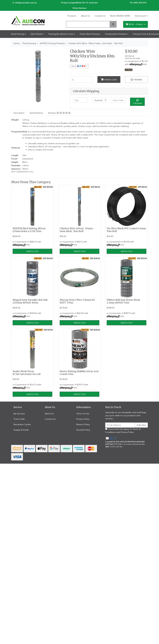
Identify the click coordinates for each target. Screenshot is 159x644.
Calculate (137, 102)
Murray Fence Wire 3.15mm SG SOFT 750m (77, 301)
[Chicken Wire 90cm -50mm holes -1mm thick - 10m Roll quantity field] (81, 79)
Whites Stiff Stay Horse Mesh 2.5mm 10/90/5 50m (123, 301)
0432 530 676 (140, 3)
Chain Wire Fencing (89, 34)
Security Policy (83, 430)
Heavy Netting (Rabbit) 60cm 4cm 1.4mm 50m (79, 373)
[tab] (19, 113)
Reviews (59, 113)
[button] (136, 79)
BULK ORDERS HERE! (120, 16)
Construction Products (116, 34)
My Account (19, 414)
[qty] (80, 100)
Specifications (36, 113)
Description (19, 113)
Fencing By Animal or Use (61, 34)
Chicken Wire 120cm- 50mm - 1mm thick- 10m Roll (77, 230)
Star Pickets (36, 34)
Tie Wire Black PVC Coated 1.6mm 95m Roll (126, 230)
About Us (85, 16)
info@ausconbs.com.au (26, 3)
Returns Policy (83, 424)
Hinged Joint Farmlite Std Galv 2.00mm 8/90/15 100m (30, 301)
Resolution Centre (22, 424)
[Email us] (107, 438)
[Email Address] (120, 425)
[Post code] (118, 100)
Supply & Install (21, 430)
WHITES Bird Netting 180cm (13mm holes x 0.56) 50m (29, 230)
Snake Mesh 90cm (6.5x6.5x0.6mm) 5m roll (27, 373)
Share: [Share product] (79, 66)
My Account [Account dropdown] (140, 16)
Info (145, 64)
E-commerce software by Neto (133, 444)
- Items (135, 24)
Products (72, 16)
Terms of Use (83, 414)
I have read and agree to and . (123, 431)
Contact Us (100, 16)
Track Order (19, 419)
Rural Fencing (18, 34)
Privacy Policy (83, 419)
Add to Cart (109, 79)
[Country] (99, 100)
